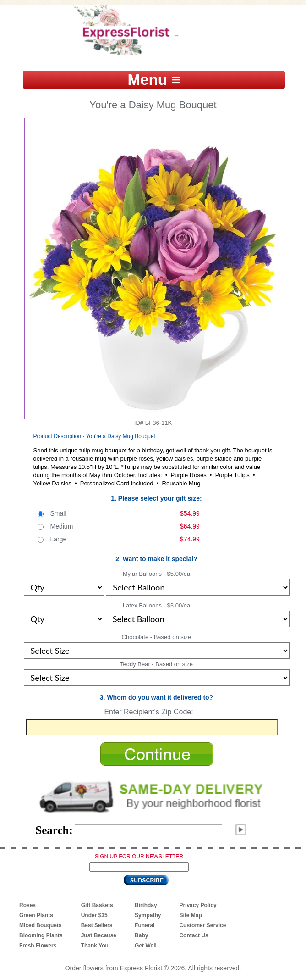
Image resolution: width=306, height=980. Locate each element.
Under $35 (94, 915)
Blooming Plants (41, 935)
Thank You (95, 946)
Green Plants (36, 915)
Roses (27, 905)
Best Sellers (97, 925)
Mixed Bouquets (41, 925)
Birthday (146, 905)
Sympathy (148, 915)
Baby (141, 935)
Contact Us (194, 935)
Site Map (190, 915)
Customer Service (202, 925)
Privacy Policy (198, 905)
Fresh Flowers (38, 946)
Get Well (146, 946)
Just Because (99, 935)
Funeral (145, 925)
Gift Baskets (97, 905)
